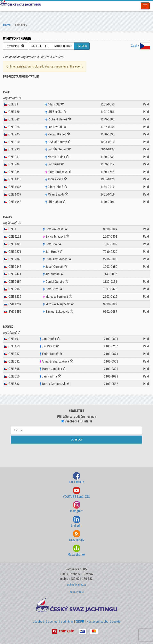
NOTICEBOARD (63, 46)
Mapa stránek (76, 551)
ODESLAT (77, 439)
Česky (140, 46)
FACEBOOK (77, 478)
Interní (86, 421)
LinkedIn (77, 522)
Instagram (77, 507)
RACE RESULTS (40, 46)
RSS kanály (77, 536)
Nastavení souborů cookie (104, 621)
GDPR (80, 621)
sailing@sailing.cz (77, 585)
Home (7, 25)
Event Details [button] (15, 46)
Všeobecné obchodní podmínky (53, 621)
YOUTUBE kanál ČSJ (76, 493)
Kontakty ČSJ (77, 592)
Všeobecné (70, 421)
